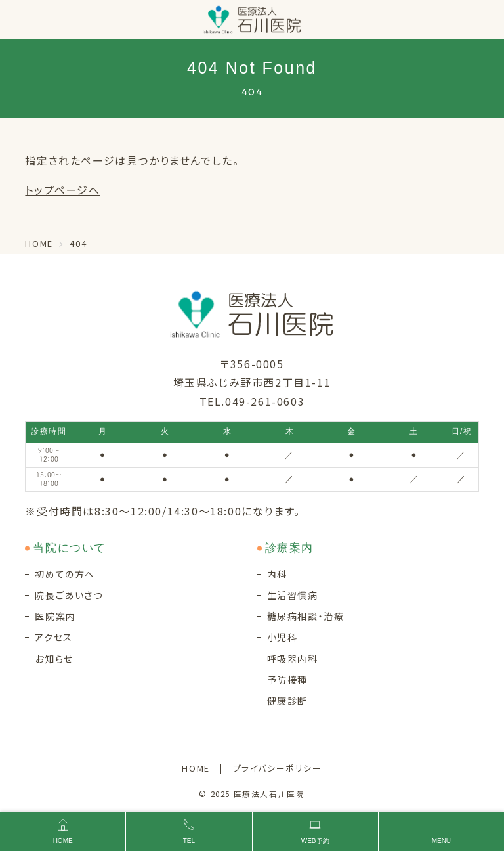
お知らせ (54, 659)
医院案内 (55, 616)
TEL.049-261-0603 (252, 401)
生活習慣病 (293, 595)
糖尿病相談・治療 (306, 616)
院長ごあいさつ (69, 595)
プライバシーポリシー (278, 768)
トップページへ (62, 190)
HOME (196, 768)
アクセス (53, 637)
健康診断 (287, 701)
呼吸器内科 (293, 659)
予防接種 (287, 680)
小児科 (283, 637)
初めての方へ (65, 574)
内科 (277, 574)
